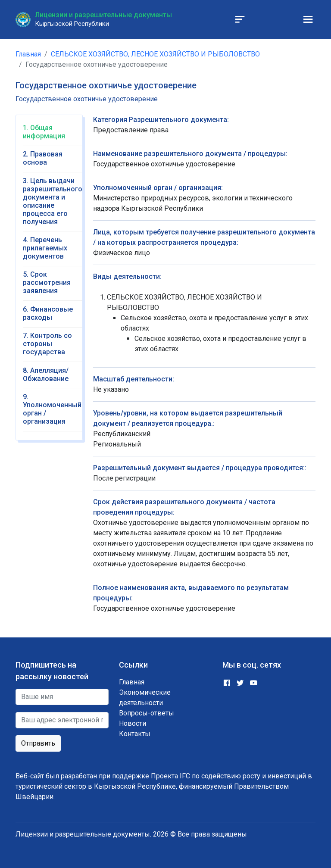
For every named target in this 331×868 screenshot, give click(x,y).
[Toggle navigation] (240, 19)
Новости (133, 723)
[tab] (53, 135)
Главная (28, 54)
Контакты (135, 734)
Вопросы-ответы (147, 713)
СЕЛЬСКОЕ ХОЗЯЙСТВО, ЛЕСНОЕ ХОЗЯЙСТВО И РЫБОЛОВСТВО (155, 54)
